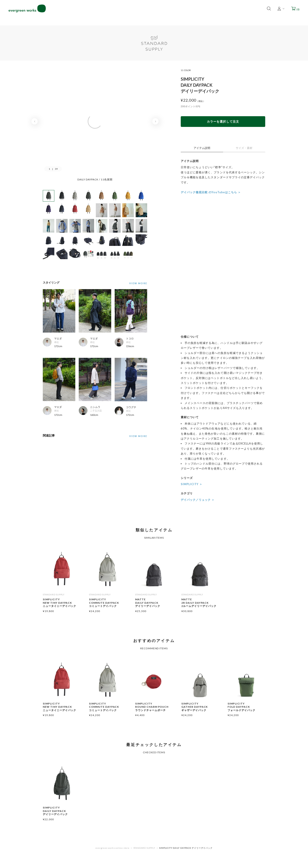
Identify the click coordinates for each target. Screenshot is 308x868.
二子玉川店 (96, 411)
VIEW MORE (138, 436)
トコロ (130, 338)
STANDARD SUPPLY (144, 848)
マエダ (58, 338)
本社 (56, 342)
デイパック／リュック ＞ (198, 500)
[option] (95, 125)
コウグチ (131, 407)
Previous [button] (35, 121)
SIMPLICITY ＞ (192, 484)
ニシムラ (95, 407)
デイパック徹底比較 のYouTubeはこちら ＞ (211, 192)
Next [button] (155, 121)
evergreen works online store (112, 848)
